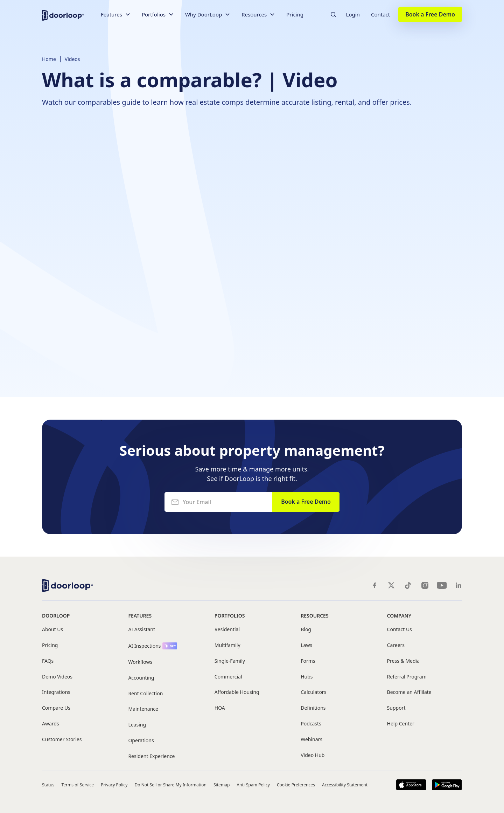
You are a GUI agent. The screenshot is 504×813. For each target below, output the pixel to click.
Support (396, 708)
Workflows (140, 662)
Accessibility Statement (345, 785)
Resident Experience (151, 756)
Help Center (401, 724)
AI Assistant (142, 630)
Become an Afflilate (409, 692)
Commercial (228, 677)
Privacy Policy (114, 785)
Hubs (307, 677)
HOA (220, 708)
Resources (314, 616)
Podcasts (311, 724)
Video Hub (313, 755)
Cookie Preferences (296, 785)
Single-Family (230, 661)
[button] (116, 15)
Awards (51, 724)
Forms (308, 661)
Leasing (137, 725)
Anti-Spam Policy (253, 785)
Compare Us (56, 708)
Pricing (295, 14)
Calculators (313, 692)
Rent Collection (145, 694)
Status (48, 785)
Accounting (141, 678)
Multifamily (227, 645)
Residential (227, 630)
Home (49, 59)
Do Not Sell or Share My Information (170, 785)
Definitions (313, 708)
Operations (141, 741)
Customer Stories (62, 740)
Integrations (56, 692)
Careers (396, 645)
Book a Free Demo (430, 14)
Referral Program (407, 677)
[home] (63, 15)
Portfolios (230, 616)
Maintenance (143, 709)
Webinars (311, 740)
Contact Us (400, 630)
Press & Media (403, 661)
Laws (306, 645)
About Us (52, 630)
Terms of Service (78, 785)
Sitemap (222, 785)
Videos (72, 59)
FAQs (48, 661)
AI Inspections (144, 646)
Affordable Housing (237, 692)
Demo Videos (57, 677)
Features (140, 616)
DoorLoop (56, 616)
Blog (306, 630)
